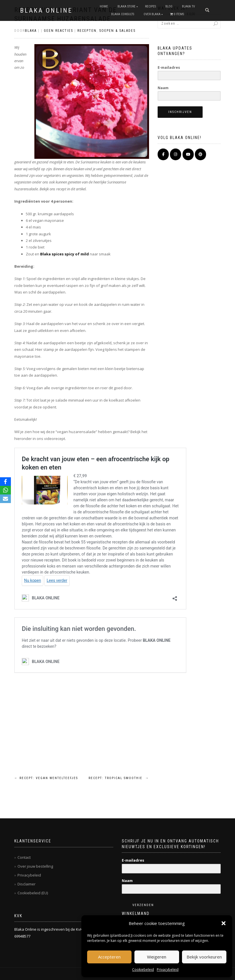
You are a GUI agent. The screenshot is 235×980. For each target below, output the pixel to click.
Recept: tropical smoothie (119, 778)
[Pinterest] (200, 154)
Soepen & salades (117, 31)
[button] (224, 923)
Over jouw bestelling (35, 866)
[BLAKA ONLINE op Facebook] (163, 154)
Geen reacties (58, 31)
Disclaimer (27, 884)
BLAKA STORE (127, 6)
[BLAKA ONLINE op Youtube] (188, 154)
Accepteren (109, 957)
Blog (169, 6)
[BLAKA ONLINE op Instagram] (176, 154)
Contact (24, 857)
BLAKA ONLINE (46, 11)
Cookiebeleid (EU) (33, 893)
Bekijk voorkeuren (204, 957)
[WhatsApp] (5, 490)
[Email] (5, 499)
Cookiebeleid (143, 970)
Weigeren (157, 957)
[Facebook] (5, 482)
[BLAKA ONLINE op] (213, 154)
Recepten (87, 31)
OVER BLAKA (152, 14)
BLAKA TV (188, 6)
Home (104, 6)
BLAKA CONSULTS (123, 14)
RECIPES (150, 6)
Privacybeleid (168, 970)
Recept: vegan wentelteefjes (46, 778)
